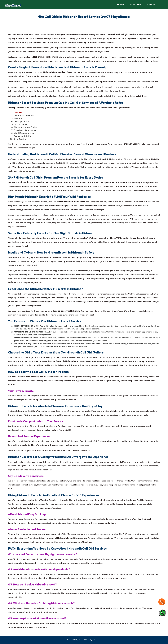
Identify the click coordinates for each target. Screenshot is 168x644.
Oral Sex (18, 112)
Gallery (136, 5)
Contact (153, 5)
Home (121, 5)
